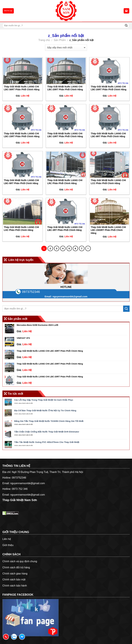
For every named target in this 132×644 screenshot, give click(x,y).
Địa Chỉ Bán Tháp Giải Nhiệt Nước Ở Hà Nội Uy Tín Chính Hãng (45, 411)
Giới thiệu (8, 545)
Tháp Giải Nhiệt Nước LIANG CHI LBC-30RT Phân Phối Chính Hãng (22, 88)
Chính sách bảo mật (14, 580)
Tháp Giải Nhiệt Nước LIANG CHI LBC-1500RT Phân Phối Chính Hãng (108, 230)
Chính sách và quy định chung (20, 561)
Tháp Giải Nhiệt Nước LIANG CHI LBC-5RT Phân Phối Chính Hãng (21, 182)
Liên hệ (7, 539)
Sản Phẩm (60, 40)
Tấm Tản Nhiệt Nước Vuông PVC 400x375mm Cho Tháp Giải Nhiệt (47, 442)
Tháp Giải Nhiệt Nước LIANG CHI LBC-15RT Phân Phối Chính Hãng (22, 135)
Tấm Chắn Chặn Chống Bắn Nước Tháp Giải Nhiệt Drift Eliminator (47, 432)
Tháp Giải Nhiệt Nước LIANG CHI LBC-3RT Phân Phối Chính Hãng (65, 229)
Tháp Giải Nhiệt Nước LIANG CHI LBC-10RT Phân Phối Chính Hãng (65, 135)
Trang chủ (44, 40)
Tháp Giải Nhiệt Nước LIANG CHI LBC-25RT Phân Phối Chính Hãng (65, 88)
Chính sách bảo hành (15, 586)
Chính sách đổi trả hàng (16, 567)
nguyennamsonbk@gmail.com (70, 296)
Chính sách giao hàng (15, 574)
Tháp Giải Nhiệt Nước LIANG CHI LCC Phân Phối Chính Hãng (108, 182)
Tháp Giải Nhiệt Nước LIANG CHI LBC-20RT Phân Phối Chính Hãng (109, 88)
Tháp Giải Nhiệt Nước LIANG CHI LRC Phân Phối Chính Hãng (65, 182)
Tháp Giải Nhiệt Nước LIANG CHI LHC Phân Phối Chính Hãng (21, 229)
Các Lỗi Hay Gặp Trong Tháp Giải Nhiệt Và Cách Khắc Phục (44, 400)
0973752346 (31, 292)
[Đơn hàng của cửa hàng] (66, 48)
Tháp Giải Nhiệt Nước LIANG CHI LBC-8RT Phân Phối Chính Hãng (108, 135)
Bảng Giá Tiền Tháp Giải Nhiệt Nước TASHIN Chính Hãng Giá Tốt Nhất (49, 421)
